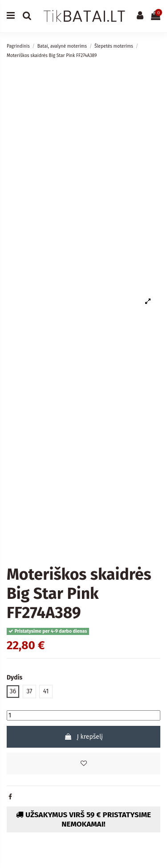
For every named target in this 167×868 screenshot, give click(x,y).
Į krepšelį (83, 737)
